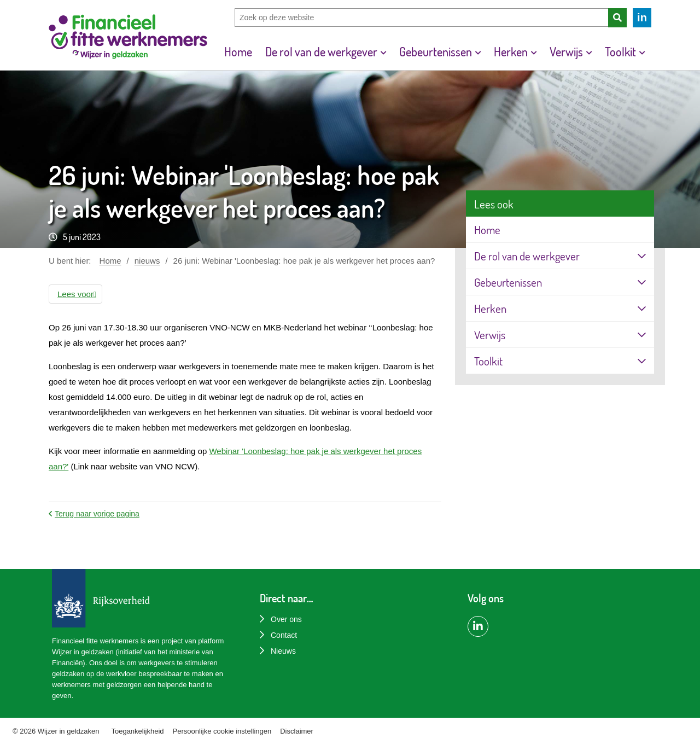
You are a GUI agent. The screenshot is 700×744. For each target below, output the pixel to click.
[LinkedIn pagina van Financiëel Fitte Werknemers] (478, 626)
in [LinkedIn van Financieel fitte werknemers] (642, 18)
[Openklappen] (642, 256)
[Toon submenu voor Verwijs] (589, 51)
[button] (75, 294)
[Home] (128, 38)
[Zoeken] (617, 18)
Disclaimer (297, 731)
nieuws (147, 261)
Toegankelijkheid (137, 731)
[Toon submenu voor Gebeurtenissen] (478, 51)
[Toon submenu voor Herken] (534, 51)
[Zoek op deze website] (421, 18)
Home (110, 261)
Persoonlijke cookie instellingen (222, 731)
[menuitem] (238, 51)
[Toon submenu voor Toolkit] (642, 51)
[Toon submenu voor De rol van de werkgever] (383, 51)
